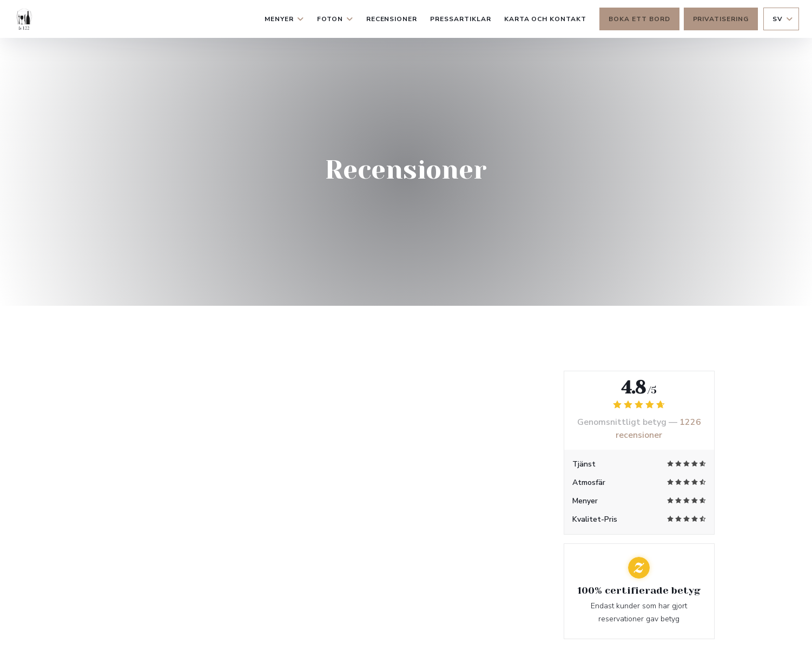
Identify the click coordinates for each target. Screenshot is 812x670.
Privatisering (721, 19)
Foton (335, 19)
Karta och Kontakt (545, 19)
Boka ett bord (639, 19)
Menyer (284, 19)
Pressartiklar (460, 19)
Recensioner (392, 19)
